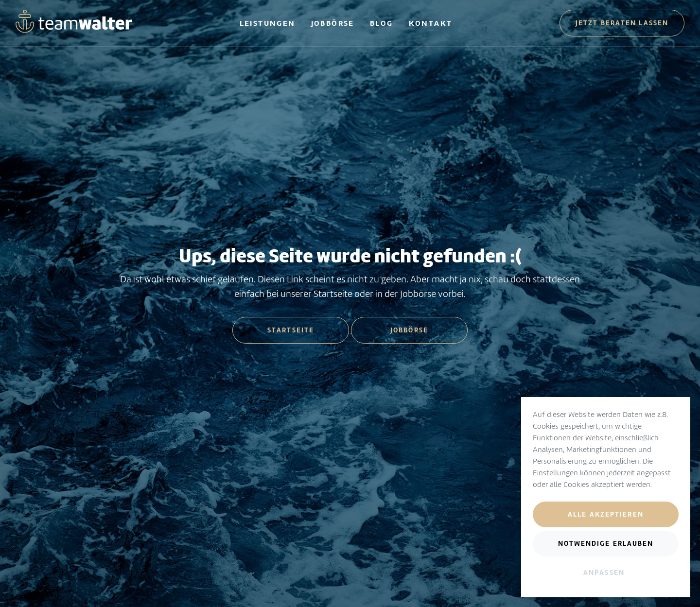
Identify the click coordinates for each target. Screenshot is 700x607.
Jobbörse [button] (409, 330)
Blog (382, 23)
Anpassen (604, 572)
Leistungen (268, 23)
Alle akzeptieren (606, 514)
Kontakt (431, 23)
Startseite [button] (291, 330)
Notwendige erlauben (606, 543)
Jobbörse (333, 23)
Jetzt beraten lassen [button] (622, 23)
